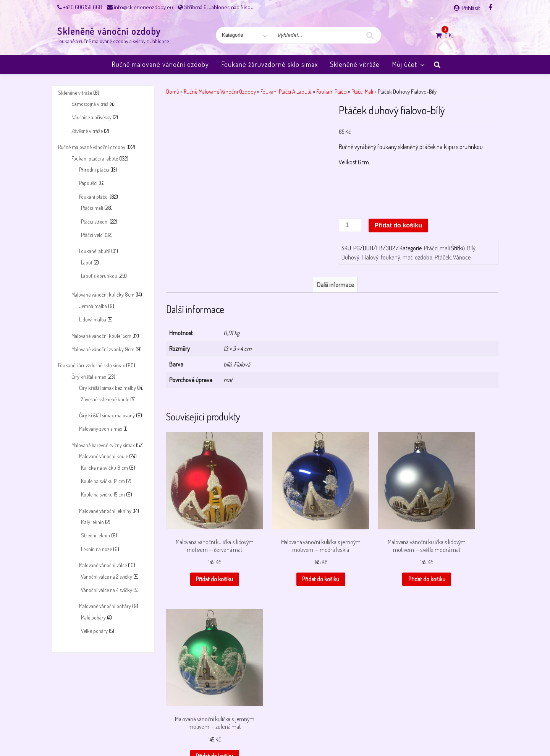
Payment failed (234, 730)
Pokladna (311, 730)
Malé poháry (93, 617)
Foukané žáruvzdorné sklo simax (269, 64)
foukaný (391, 257)
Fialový (370, 257)
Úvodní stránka (407, 730)
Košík (132, 730)
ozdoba (424, 257)
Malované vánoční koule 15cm (101, 336)
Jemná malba (93, 306)
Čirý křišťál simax (89, 377)
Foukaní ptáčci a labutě (95, 158)
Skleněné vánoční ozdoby (109, 31)
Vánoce (462, 257)
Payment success (276, 730)
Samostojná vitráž (90, 104)
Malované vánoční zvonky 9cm (103, 349)
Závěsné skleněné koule (105, 399)
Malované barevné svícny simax (103, 445)
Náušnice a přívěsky (91, 117)
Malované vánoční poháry (105, 606)
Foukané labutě (95, 251)
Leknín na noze (96, 549)
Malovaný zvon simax (101, 429)
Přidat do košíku (398, 225)
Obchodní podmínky (190, 730)
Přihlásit (471, 8)
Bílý (471, 248)
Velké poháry (94, 631)
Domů (173, 91)
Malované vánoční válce (103, 565)
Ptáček (443, 257)
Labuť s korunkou (99, 276)
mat (408, 257)
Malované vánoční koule (104, 456)
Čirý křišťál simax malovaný (107, 415)
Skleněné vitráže (355, 64)
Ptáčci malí (92, 208)
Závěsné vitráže (87, 131)
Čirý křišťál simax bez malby (108, 388)
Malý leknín (92, 522)
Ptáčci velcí (92, 235)
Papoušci (88, 183)
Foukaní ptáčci (94, 197)
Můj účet (409, 64)
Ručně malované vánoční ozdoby (160, 64)
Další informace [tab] (335, 285)
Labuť (87, 262)
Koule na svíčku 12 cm (103, 481)
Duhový (350, 257)
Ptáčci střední (95, 221)
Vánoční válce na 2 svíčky (107, 577)
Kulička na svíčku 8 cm (104, 468)
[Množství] (350, 225)
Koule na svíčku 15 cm (103, 494)
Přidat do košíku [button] (203, 564)
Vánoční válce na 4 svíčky (107, 590)
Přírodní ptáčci (94, 170)
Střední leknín (95, 535)
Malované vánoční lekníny (105, 511)
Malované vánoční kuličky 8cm (103, 294)
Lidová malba (93, 319)
